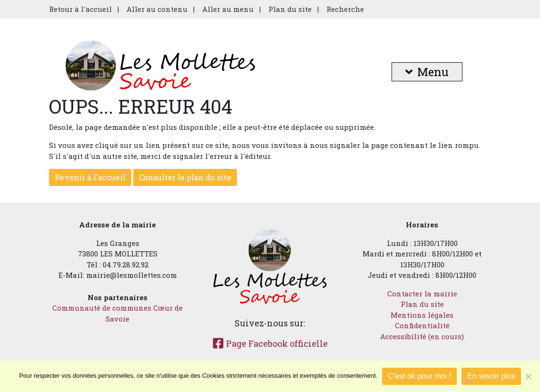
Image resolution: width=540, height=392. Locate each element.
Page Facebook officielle (270, 343)
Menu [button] (427, 72)
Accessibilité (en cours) (422, 336)
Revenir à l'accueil (90, 177)
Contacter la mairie (422, 294)
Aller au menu (228, 9)
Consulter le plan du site (185, 177)
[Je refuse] (528, 376)
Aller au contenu (157, 9)
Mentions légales (422, 315)
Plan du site (290, 9)
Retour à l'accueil (80, 9)
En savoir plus (491, 376)
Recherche (345, 9)
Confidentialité (422, 325)
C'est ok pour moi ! (419, 376)
